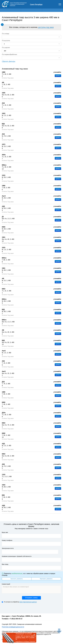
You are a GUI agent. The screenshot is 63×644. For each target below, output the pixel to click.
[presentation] (16, 608)
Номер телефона (7, 540)
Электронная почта (8, 548)
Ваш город (5, 564)
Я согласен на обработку (19, 602)
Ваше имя (5, 532)
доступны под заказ (46, 27)
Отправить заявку (31, 598)
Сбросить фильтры (9, 61)
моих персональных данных (28, 602)
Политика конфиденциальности (13, 627)
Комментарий (6, 584)
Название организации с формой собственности (17, 556)
